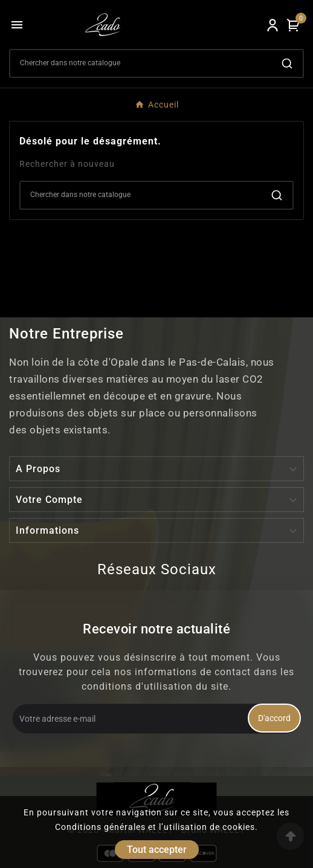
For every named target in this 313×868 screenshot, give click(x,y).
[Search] (141, 63)
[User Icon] (273, 25)
